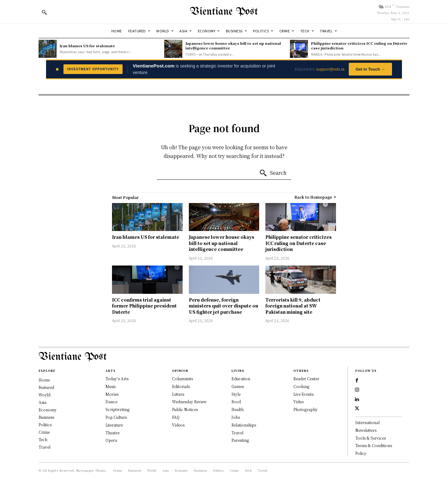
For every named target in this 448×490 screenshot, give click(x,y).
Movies (112, 394)
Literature (114, 425)
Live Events (303, 394)
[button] (44, 12)
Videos (178, 425)
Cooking (301, 386)
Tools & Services (371, 440)
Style (236, 394)
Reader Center (306, 379)
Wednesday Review (189, 402)
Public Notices (185, 409)
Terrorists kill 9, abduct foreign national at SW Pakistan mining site (293, 306)
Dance (111, 402)
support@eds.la (330, 69)
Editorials (181, 386)
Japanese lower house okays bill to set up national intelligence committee (233, 46)
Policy (361, 456)
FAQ (176, 417)
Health (238, 409)
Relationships (244, 425)
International (367, 425)
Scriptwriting (117, 409)
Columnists (182, 379)
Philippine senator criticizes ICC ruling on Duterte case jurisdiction (359, 46)
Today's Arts (117, 379)
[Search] (273, 173)
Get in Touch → (370, 69)
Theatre (112, 433)
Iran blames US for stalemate (87, 46)
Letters (178, 394)
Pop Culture (116, 417)
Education (241, 379)
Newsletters (366, 433)
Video (299, 402)
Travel (237, 433)
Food (236, 402)
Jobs (236, 417)
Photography (306, 409)
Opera (111, 440)
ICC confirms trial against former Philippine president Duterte (144, 306)
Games (238, 386)
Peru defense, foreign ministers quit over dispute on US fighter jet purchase (224, 306)
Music (111, 386)
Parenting (240, 440)
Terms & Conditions (374, 448)
